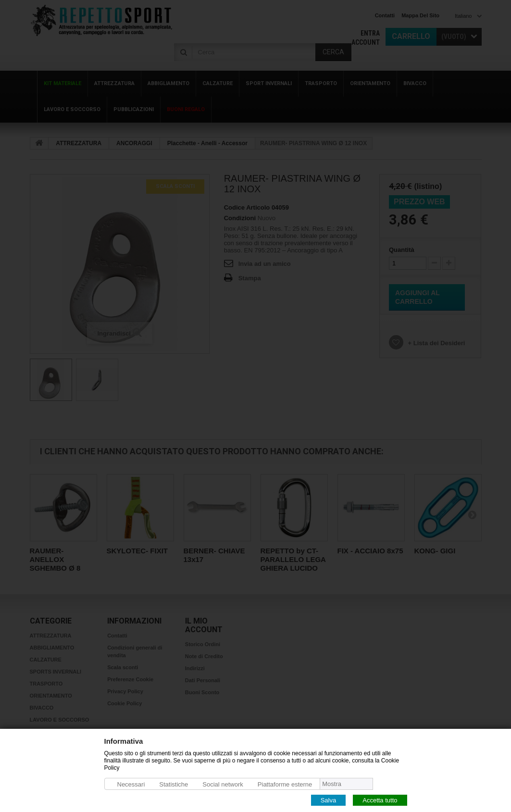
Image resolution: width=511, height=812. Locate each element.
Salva (329, 800)
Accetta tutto (380, 800)
